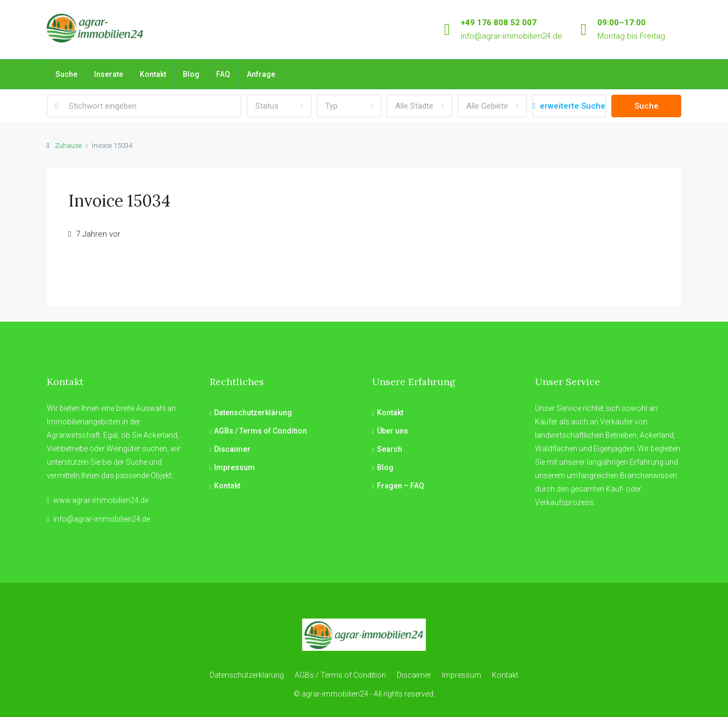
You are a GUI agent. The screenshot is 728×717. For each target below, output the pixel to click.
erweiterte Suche (569, 106)
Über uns (392, 431)
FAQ (223, 74)
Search (390, 449)
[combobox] (279, 106)
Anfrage (261, 74)
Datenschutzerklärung (253, 413)
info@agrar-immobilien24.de (512, 36)
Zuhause (68, 145)
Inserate (109, 74)
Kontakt (153, 74)
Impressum (234, 467)
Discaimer (232, 449)
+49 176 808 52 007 (499, 23)
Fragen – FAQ (401, 486)
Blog (191, 74)
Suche (66, 74)
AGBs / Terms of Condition (260, 431)
